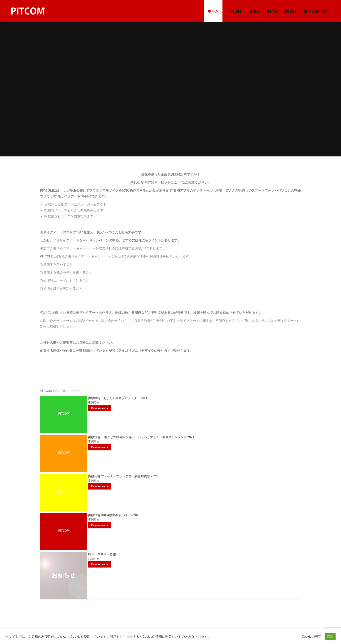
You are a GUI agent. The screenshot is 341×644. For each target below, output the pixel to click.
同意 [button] (330, 637)
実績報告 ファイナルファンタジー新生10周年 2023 (123, 476)
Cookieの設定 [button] (312, 637)
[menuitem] (213, 11)
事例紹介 (94, 402)
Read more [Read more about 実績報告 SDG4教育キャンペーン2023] (100, 525)
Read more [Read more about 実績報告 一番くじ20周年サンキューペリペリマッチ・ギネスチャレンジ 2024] (100, 447)
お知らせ (94, 559)
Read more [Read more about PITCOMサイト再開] (100, 564)
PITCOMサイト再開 (102, 554)
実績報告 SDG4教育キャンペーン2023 (114, 515)
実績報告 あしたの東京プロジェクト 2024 (118, 398)
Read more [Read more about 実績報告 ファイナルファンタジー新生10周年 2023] (100, 486)
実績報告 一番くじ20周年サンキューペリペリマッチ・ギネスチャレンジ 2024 (141, 437)
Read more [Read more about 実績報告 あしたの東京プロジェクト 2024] (100, 408)
